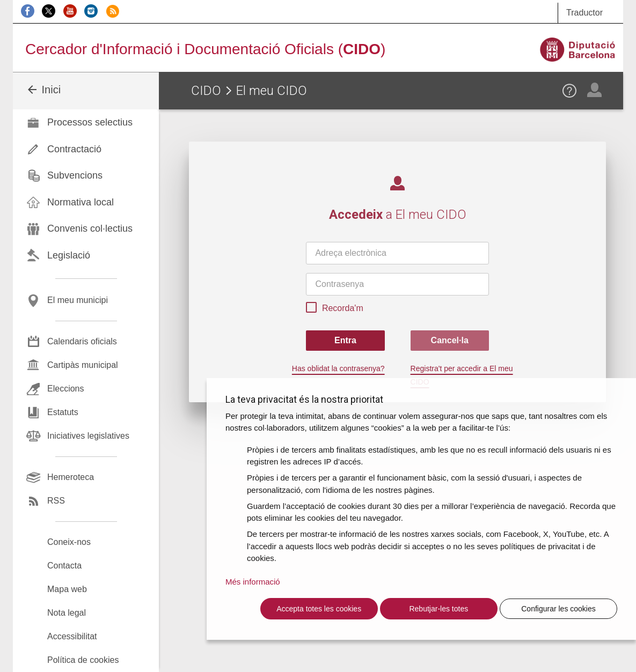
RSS (56, 501)
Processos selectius (90, 122)
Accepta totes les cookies (319, 609)
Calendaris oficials (82, 341)
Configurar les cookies (558, 609)
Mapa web (67, 589)
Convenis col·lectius (90, 228)
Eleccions (65, 389)
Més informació (253, 582)
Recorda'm (334, 309)
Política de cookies (83, 660)
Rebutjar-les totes (438, 609)
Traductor (584, 13)
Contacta (64, 566)
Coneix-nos (69, 542)
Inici (43, 90)
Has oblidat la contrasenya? (338, 368)
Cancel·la (450, 340)
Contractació (74, 149)
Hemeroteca (71, 477)
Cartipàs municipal (83, 365)
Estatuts (63, 412)
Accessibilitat (72, 636)
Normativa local (81, 202)
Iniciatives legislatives (88, 436)
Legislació (69, 255)
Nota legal (67, 613)
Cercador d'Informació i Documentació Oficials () (205, 49)
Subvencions (75, 175)
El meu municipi (78, 300)
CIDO (206, 91)
